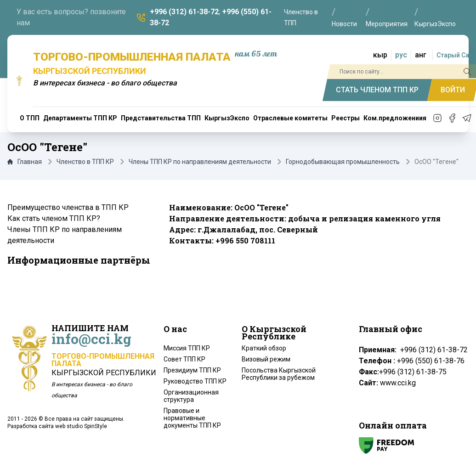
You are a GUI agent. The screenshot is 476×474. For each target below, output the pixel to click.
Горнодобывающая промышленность (343, 162)
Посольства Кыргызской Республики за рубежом (279, 374)
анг (421, 55)
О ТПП (30, 118)
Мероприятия (387, 24)
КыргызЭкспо (435, 24)
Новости (344, 24)
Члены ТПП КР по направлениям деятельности (200, 162)
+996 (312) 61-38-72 (184, 12)
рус (401, 55)
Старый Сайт (456, 55)
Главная (25, 162)
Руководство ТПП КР (195, 381)
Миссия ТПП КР (187, 348)
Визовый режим (266, 359)
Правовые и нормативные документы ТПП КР (192, 418)
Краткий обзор (264, 348)
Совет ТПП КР (184, 359)
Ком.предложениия (395, 118)
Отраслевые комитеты (290, 118)
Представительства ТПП (161, 118)
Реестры (346, 118)
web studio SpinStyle (81, 426)
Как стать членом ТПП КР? (54, 218)
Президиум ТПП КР (192, 370)
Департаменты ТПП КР (80, 118)
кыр (380, 55)
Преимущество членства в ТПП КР (68, 207)
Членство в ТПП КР (85, 162)
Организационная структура (191, 396)
